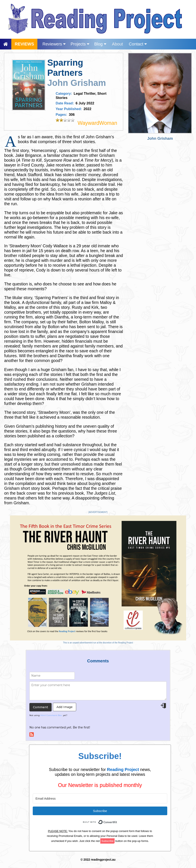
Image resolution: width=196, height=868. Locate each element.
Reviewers (54, 44)
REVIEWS (24, 44)
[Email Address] (100, 798)
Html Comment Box (51, 715)
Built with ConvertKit (117, 820)
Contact (138, 44)
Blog (100, 44)
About (118, 44)
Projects (80, 44)
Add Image (65, 707)
